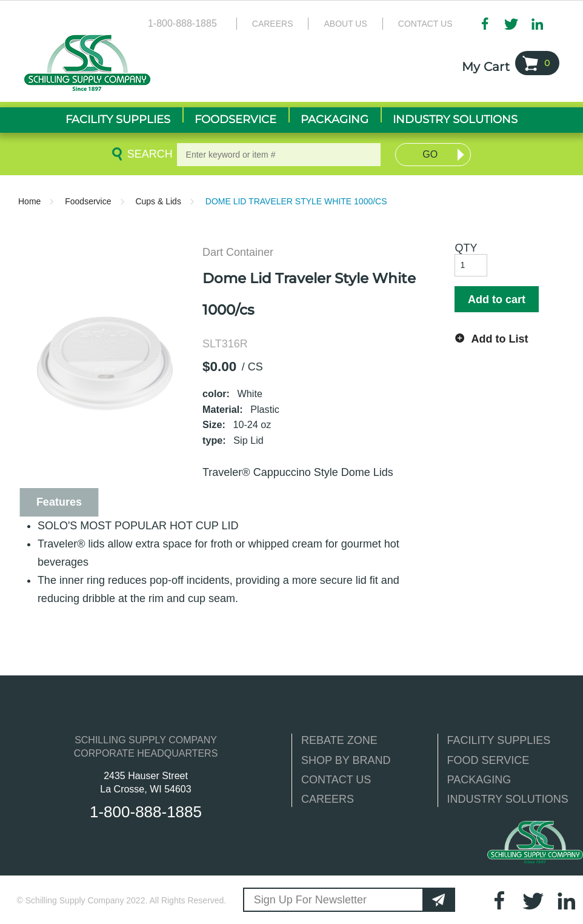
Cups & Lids (158, 201)
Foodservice (88, 201)
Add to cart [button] (497, 300)
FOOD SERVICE (488, 760)
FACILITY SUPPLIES (499, 740)
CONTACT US (336, 780)
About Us (345, 24)
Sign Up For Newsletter (310, 900)
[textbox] (279, 155)
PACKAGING (479, 780)
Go (430, 154)
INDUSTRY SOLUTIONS (508, 799)
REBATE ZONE (339, 740)
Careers (273, 24)
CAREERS (328, 799)
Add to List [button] (499, 339)
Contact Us (425, 24)
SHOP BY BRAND (346, 760)
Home (29, 201)
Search (148, 154)
